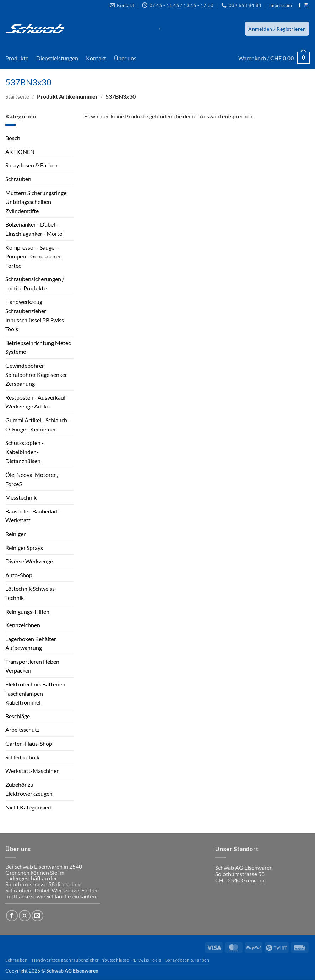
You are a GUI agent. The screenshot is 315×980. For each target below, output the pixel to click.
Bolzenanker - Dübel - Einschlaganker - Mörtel (34, 229)
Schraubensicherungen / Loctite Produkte (35, 283)
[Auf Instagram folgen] (306, 6)
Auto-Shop (19, 575)
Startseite (17, 96)
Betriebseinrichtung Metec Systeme (38, 347)
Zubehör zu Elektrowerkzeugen (29, 789)
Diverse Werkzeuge (29, 561)
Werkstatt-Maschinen (32, 771)
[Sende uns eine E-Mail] (37, 916)
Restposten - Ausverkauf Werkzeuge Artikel (36, 402)
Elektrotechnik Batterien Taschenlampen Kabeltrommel (35, 693)
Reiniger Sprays (24, 548)
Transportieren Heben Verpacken (32, 666)
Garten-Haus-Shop (29, 743)
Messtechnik (21, 497)
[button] (277, 29)
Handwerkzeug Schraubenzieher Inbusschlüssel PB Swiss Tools (35, 315)
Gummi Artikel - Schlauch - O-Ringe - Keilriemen (38, 425)
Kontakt (96, 58)
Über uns (125, 58)
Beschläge (18, 716)
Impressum (281, 5)
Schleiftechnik (22, 757)
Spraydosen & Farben (31, 165)
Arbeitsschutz (22, 730)
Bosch (13, 138)
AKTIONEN (20, 152)
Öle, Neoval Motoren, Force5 (32, 479)
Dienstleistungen (57, 58)
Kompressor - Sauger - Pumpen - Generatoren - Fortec (35, 256)
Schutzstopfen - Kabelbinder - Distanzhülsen (25, 452)
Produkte (17, 58)
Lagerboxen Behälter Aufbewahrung (31, 643)
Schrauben (18, 179)
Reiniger (15, 534)
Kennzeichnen (23, 625)
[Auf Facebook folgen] (299, 6)
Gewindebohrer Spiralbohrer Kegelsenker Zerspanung (36, 374)
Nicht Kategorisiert (29, 807)
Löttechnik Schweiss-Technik (31, 593)
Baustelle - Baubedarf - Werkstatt (33, 516)
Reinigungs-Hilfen (27, 611)
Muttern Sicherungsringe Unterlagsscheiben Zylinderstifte (36, 202)
